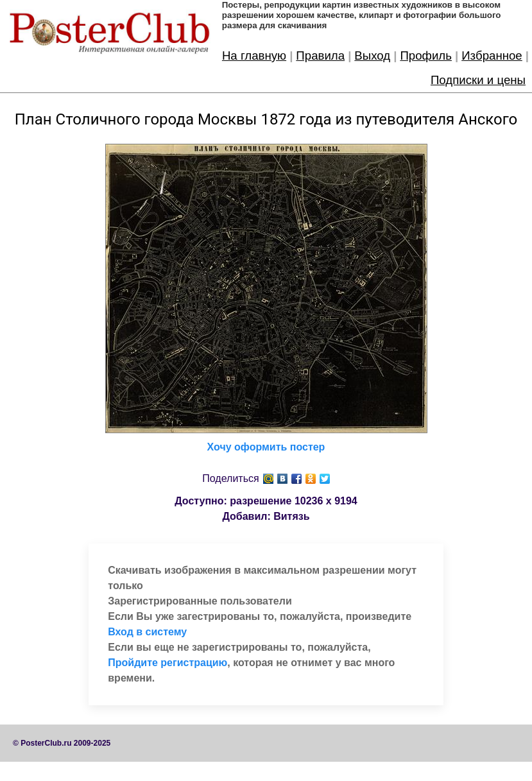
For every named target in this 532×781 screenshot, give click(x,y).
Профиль (426, 56)
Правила (320, 56)
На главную (254, 56)
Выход (372, 56)
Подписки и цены (478, 80)
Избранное (492, 56)
